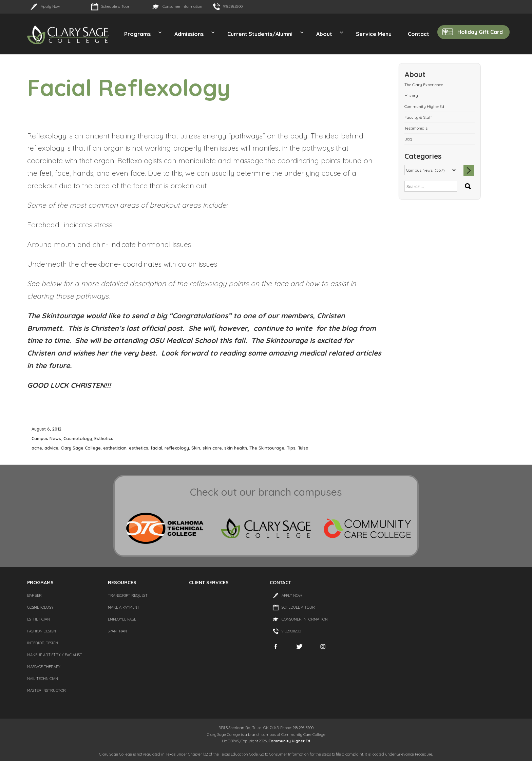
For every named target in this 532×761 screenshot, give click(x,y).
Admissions (189, 34)
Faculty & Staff (418, 117)
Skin (196, 448)
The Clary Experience (424, 85)
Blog (408, 139)
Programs (137, 34)
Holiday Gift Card (480, 32)
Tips (291, 448)
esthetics (139, 448)
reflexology (177, 448)
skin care (212, 448)
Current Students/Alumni (260, 34)
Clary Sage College (81, 448)
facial (156, 448)
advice (51, 448)
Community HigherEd (424, 106)
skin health (236, 448)
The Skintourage (267, 448)
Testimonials (416, 128)
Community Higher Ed (289, 741)
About (324, 34)
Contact (419, 34)
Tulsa (303, 448)
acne (37, 448)
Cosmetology (78, 438)
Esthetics (104, 438)
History (411, 96)
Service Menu (374, 34)
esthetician (115, 448)
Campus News (46, 438)
